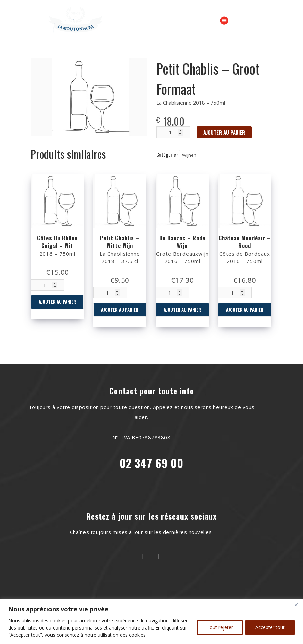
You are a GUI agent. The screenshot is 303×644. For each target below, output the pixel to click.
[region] (151, 621)
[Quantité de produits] (47, 285)
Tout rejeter (220, 627)
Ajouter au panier (57, 302)
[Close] (296, 605)
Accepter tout (270, 627)
